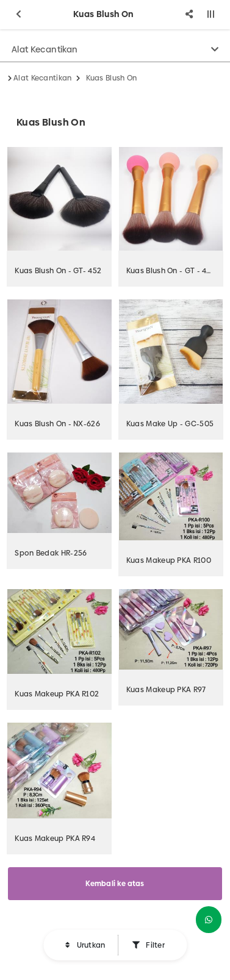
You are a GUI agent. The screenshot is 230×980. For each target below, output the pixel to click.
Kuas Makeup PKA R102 (57, 694)
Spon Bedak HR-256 (51, 553)
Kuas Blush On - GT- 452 (58, 271)
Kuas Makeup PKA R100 (169, 560)
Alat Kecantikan (45, 49)
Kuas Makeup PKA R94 (55, 839)
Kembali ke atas (115, 884)
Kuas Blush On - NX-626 (57, 424)
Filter (154, 945)
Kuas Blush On (112, 78)
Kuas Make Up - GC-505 (170, 424)
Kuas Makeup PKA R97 (166, 690)
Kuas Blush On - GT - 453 (171, 271)
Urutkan (90, 945)
